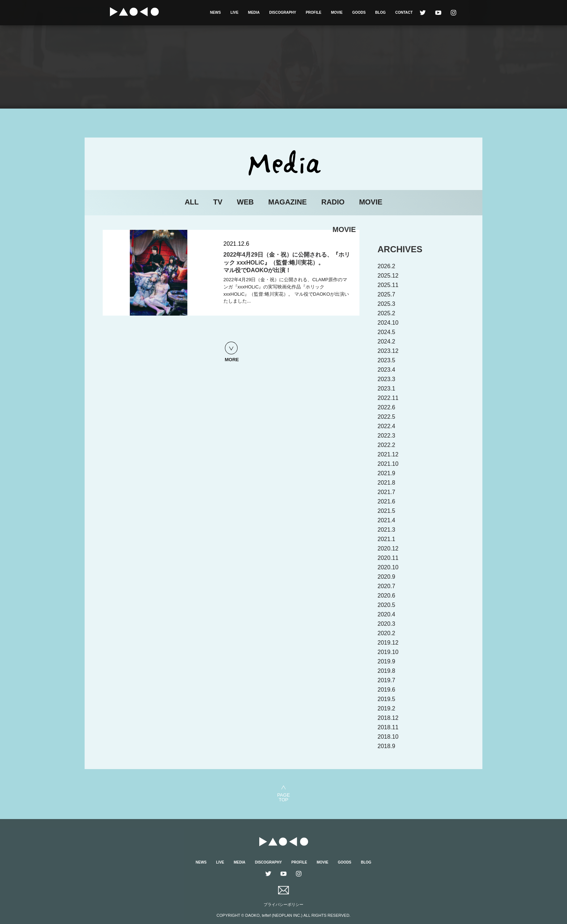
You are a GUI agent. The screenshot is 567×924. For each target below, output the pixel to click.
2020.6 (386, 596)
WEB (245, 202)
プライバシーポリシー (283, 904)
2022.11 (388, 398)
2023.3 (386, 379)
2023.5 (386, 360)
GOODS (359, 12)
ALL (192, 202)
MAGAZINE (288, 202)
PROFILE (313, 12)
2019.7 (386, 680)
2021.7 (386, 492)
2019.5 (386, 699)
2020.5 (386, 605)
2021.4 (386, 520)
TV (218, 202)
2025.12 (388, 276)
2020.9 (386, 577)
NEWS (216, 12)
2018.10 (388, 737)
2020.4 (386, 614)
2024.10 (388, 323)
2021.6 (386, 501)
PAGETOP (283, 797)
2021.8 (386, 483)
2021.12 (388, 454)
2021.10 (388, 464)
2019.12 (388, 643)
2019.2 (386, 708)
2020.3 (386, 624)
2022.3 (386, 436)
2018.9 (386, 746)
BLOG (381, 12)
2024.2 (386, 341)
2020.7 (386, 586)
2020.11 (388, 558)
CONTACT (404, 12)
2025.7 (386, 294)
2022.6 (386, 407)
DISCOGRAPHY (283, 12)
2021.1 (386, 539)
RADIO (333, 202)
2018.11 (388, 727)
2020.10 (388, 567)
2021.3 (386, 530)
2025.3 (386, 304)
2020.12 (388, 549)
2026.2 (386, 266)
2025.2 (386, 313)
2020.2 (386, 633)
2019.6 (386, 690)
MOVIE (337, 12)
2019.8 (386, 671)
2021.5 (386, 511)
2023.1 (386, 389)
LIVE (234, 12)
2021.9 (386, 473)
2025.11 (388, 285)
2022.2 (386, 445)
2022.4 (386, 426)
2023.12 (388, 351)
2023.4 (386, 370)
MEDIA (254, 12)
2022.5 (386, 417)
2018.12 (388, 718)
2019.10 (388, 652)
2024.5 (386, 332)
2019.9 (386, 661)
